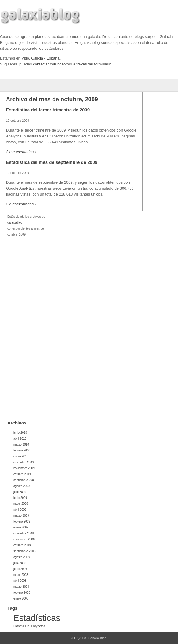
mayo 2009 (21, 504)
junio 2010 (20, 433)
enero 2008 (21, 599)
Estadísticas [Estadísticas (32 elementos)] (37, 618)
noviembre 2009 (24, 468)
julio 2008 (20, 563)
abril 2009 (20, 510)
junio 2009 (20, 498)
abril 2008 (20, 581)
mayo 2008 (21, 575)
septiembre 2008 (24, 551)
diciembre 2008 (23, 533)
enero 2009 (21, 527)
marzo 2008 (21, 587)
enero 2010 (21, 456)
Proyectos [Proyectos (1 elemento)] (38, 626)
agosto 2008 (22, 557)
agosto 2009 (22, 486)
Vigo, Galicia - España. (41, 58)
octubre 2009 (22, 474)
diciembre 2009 (23, 462)
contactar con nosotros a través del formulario (72, 64)
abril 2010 (20, 439)
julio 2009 (20, 492)
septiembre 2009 (24, 480)
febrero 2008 (22, 593)
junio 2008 (20, 569)
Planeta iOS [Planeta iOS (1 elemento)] (22, 626)
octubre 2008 (22, 545)
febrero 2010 (22, 450)
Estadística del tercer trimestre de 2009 (48, 110)
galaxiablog (15, 223)
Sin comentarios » (21, 152)
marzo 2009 (21, 516)
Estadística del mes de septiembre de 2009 (52, 162)
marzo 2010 (21, 444)
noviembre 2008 (24, 539)
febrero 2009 (22, 522)
